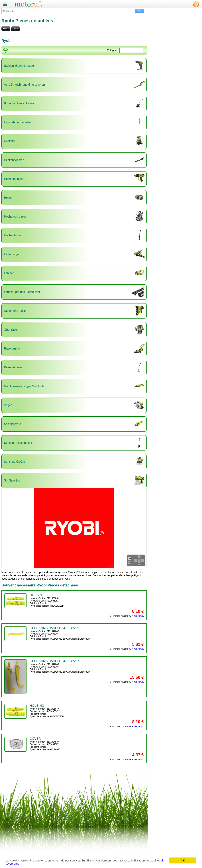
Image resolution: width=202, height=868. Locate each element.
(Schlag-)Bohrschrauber (19, 66)
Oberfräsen (11, 330)
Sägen (8, 405)
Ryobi (15, 29)
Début (6, 29)
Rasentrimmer (13, 367)
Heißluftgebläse (14, 179)
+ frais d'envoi (138, 616)
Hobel (8, 198)
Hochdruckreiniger (16, 217)
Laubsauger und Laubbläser (22, 292)
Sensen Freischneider (18, 443)
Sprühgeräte (12, 480)
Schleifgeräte (12, 424)
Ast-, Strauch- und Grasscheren (24, 85)
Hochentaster (13, 235)
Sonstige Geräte (15, 462)
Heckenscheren (14, 160)
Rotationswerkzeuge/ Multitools (24, 386)
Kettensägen (12, 254)
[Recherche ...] (68, 11)
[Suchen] (131, 50)
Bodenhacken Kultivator (19, 103)
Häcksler (10, 141)
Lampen (9, 273)
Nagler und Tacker (16, 311)
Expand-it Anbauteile (17, 122)
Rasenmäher (12, 349)
